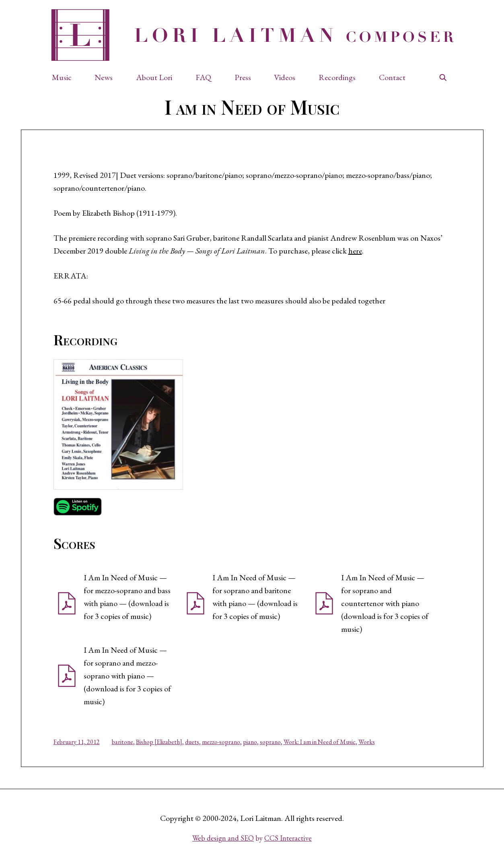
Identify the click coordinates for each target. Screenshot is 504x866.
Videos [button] (285, 77)
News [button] (104, 77)
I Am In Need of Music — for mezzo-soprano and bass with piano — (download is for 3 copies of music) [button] (127, 597)
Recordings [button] (337, 77)
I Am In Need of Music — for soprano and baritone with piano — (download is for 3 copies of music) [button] (255, 597)
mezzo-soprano (221, 742)
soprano (270, 742)
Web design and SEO (223, 838)
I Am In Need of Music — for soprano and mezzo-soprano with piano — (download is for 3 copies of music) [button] (127, 676)
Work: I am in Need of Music (320, 742)
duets (192, 742)
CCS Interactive (288, 838)
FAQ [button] (203, 77)
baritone (122, 742)
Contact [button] (392, 77)
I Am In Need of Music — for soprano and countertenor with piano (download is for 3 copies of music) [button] (385, 603)
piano (250, 742)
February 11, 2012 (77, 742)
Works (367, 742)
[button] (66, 77)
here (355, 251)
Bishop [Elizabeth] (159, 742)
